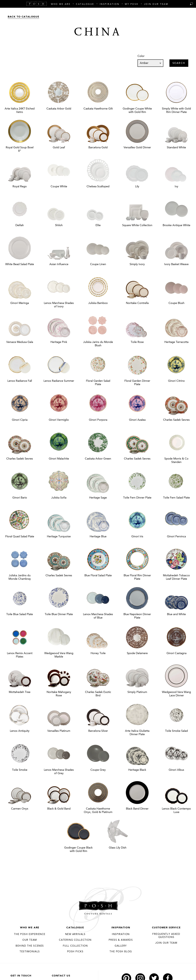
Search (179, 63)
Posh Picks (75, 952)
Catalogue (75, 928)
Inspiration (121, 928)
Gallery (121, 946)
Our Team (30, 940)
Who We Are (30, 928)
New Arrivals (75, 935)
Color (141, 56)
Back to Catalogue (23, 17)
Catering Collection (75, 940)
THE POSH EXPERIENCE (30, 935)
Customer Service (166, 928)
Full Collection (75, 946)
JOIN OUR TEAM (166, 943)
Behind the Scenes (30, 946)
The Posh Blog (121, 952)
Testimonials (30, 952)
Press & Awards (121, 940)
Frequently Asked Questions (166, 936)
